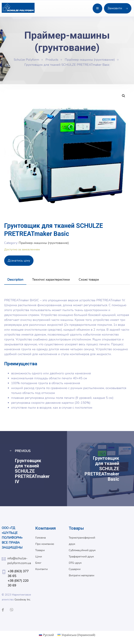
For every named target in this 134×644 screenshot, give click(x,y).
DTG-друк (75, 563)
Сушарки (75, 569)
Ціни (39, 557)
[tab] (15, 280)
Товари (40, 550)
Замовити (118, 8)
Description (15, 280)
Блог (38, 563)
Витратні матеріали (81, 575)
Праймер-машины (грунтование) (44, 243)
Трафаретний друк (81, 557)
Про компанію (45, 544)
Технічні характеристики (51, 280)
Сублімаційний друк (82, 550)
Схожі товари (89, 280)
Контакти (41, 569)
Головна (40, 538)
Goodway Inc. (23, 600)
